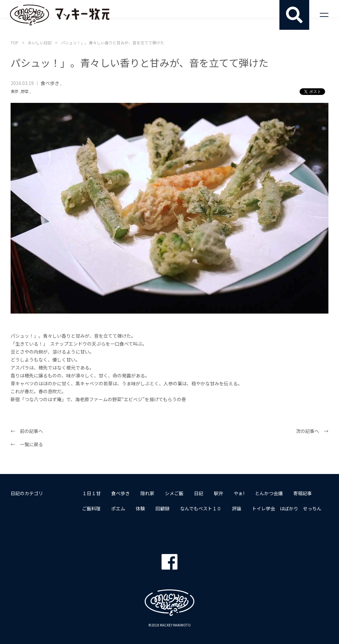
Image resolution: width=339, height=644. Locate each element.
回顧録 (163, 508)
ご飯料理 (91, 508)
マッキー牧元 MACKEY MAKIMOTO (60, 15)
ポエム (118, 508)
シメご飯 (174, 493)
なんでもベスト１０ (201, 508)
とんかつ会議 (269, 493)
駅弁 (218, 493)
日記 (199, 493)
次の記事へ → (312, 431)
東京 (15, 91)
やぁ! (239, 493)
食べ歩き (50, 83)
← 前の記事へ (27, 431)
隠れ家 (147, 493)
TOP (15, 43)
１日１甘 (91, 493)
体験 (140, 508)
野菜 (25, 91)
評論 (237, 508)
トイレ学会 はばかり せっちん (287, 508)
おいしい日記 (40, 43)
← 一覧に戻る (27, 444)
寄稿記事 (303, 493)
